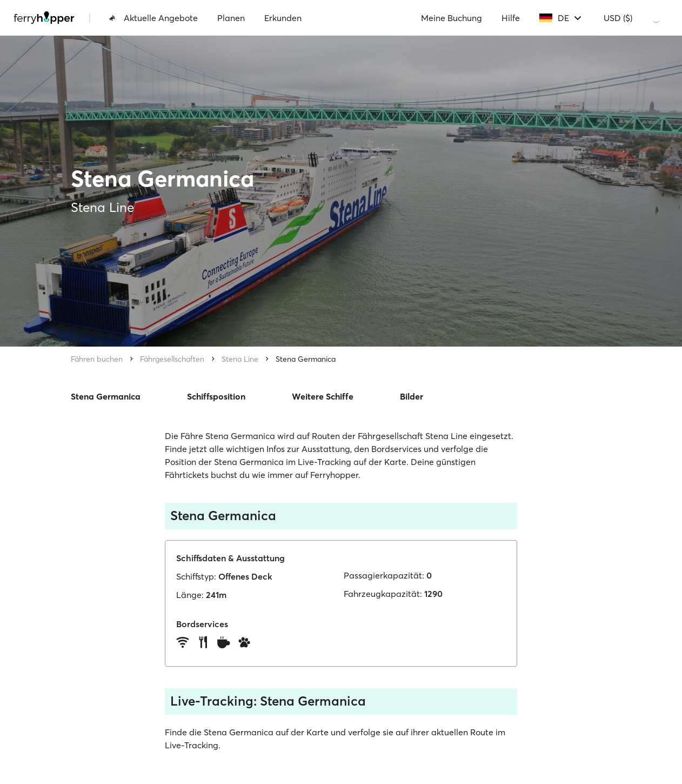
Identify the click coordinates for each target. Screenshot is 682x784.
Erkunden (283, 18)
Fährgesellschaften (172, 359)
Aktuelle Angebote (153, 18)
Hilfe (511, 18)
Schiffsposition (216, 396)
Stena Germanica (306, 359)
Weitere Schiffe (323, 396)
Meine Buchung (452, 18)
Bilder (412, 396)
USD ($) (618, 18)
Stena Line (240, 359)
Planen (231, 18)
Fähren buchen (97, 359)
